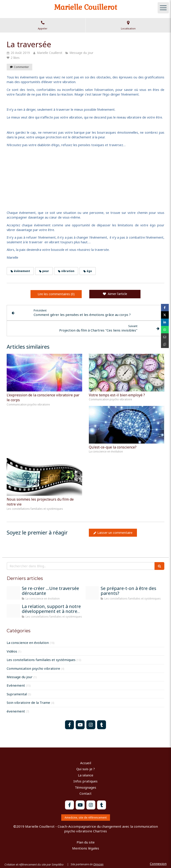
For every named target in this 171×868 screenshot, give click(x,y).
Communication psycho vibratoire (33, 668)
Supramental (17, 694)
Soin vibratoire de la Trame (28, 702)
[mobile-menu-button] (163, 8)
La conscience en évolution (28, 643)
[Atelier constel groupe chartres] (13, 611)
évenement (16, 711)
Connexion (158, 864)
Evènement (16, 685)
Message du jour (20, 677)
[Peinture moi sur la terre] (13, 593)
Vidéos (12, 651)
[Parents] (92, 593)
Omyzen (98, 864)
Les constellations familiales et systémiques (41, 660)
